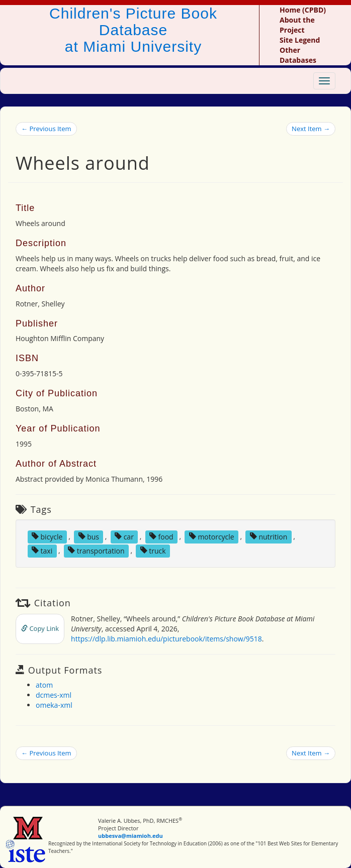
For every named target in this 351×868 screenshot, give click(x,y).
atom (44, 685)
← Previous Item (46, 129)
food (161, 536)
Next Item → (311, 129)
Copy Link (40, 628)
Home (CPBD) (303, 10)
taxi (42, 550)
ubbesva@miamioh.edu (130, 836)
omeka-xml (54, 705)
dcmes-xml (54, 695)
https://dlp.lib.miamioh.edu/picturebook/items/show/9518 (166, 639)
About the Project (297, 25)
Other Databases (298, 55)
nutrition (269, 536)
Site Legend (300, 40)
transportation (96, 550)
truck (153, 550)
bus (89, 536)
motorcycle (212, 536)
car (124, 536)
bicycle (47, 536)
